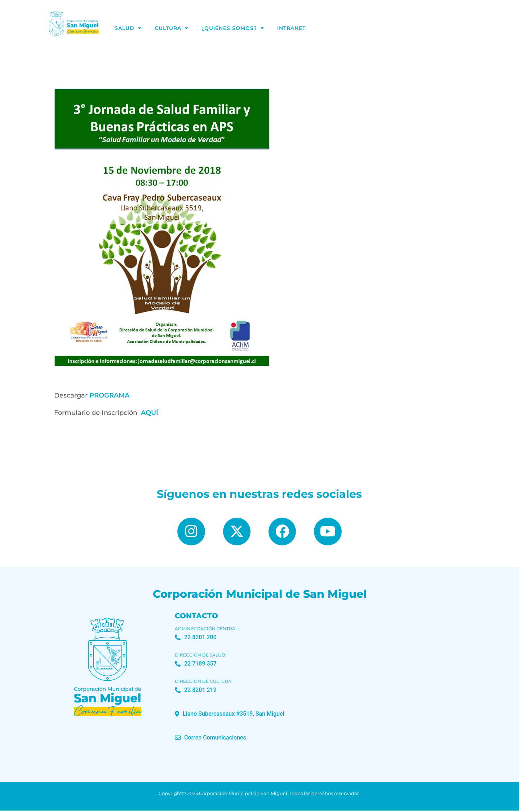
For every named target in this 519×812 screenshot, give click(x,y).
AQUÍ (150, 413)
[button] (230, 715)
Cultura (172, 28)
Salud (128, 28)
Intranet (291, 28)
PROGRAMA (109, 395)
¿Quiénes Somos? (233, 28)
